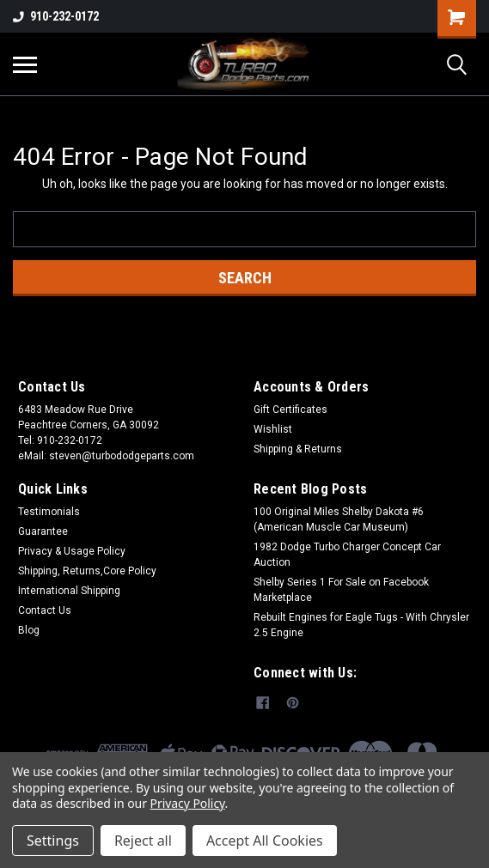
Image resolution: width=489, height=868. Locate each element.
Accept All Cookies (265, 841)
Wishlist (273, 429)
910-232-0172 (56, 16)
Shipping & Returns (298, 449)
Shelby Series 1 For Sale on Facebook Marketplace (341, 590)
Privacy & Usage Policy (72, 551)
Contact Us (45, 610)
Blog (29, 630)
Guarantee (43, 531)
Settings (53, 841)
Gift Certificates (290, 410)
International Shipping (69, 591)
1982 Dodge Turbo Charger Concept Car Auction (347, 555)
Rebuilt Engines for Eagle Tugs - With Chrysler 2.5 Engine (361, 625)
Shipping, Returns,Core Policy (87, 571)
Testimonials (49, 512)
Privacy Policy (188, 803)
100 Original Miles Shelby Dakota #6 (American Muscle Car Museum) (339, 519)
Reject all (143, 841)
